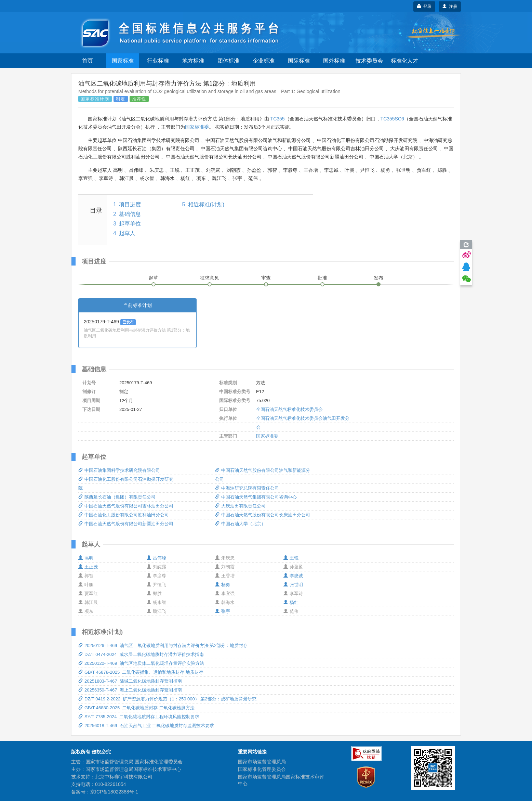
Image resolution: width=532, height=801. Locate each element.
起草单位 (130, 224)
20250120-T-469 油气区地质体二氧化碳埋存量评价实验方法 (141, 663)
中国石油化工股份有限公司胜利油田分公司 (124, 515)
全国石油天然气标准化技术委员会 (289, 409)
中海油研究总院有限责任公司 (247, 488)
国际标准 (299, 61)
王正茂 (88, 567)
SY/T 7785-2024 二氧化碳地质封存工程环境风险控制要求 (139, 717)
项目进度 (130, 204)
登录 (424, 7)
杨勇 (223, 585)
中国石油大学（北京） (240, 524)
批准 (322, 278)
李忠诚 (293, 576)
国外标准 (334, 61)
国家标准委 (197, 127)
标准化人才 (404, 61)
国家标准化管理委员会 (262, 769)
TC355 (278, 119)
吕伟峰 (156, 558)
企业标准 (264, 61)
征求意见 (210, 278)
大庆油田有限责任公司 (240, 506)
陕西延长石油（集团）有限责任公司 (117, 497)
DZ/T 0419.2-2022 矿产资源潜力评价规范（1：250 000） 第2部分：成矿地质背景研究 (167, 699)
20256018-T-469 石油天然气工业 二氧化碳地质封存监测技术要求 (146, 726)
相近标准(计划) (206, 204)
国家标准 (123, 61)
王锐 (291, 558)
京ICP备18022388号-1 (114, 792)
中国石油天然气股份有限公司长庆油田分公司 (263, 515)
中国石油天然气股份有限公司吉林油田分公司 (126, 506)
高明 (86, 558)
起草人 (127, 233)
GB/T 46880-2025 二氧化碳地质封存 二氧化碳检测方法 (136, 708)
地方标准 (193, 61)
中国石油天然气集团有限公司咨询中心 (256, 497)
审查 (266, 278)
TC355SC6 (392, 119)
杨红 (291, 602)
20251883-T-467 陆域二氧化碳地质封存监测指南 (130, 681)
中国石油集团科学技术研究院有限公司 (119, 470)
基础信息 (130, 214)
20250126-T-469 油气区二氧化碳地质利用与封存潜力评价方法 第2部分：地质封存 (163, 645)
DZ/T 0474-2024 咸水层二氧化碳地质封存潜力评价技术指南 (141, 654)
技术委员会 (369, 61)
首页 (88, 61)
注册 (450, 7)
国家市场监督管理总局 (262, 762)
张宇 (223, 611)
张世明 (293, 585)
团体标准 (228, 61)
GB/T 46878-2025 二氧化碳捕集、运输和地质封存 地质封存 (141, 672)
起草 (154, 278)
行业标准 (158, 61)
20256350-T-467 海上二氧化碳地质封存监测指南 (130, 690)
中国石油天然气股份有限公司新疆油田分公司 (126, 524)
